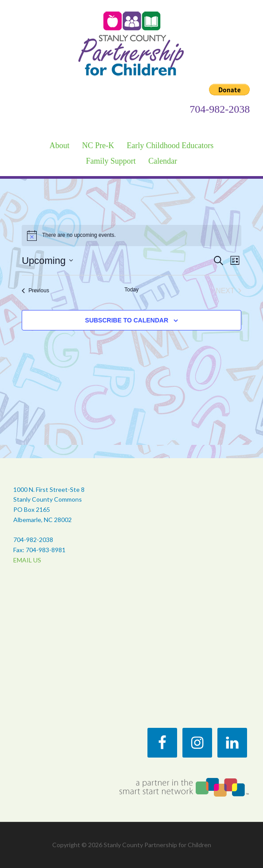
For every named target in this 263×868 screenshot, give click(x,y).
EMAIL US (27, 560)
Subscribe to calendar (127, 320)
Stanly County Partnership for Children (132, 43)
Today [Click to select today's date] (131, 290)
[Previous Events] (35, 291)
